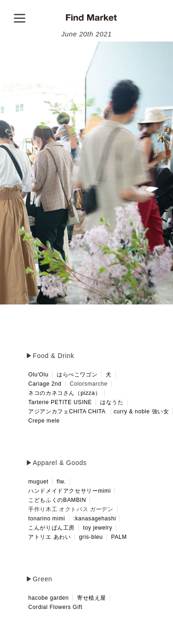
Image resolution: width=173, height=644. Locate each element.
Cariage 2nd (45, 384)
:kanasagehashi (95, 519)
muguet (38, 482)
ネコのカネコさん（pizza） (64, 393)
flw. (61, 482)
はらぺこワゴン (77, 375)
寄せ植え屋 (92, 598)
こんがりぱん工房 (51, 528)
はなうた (112, 402)
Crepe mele (44, 421)
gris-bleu (91, 537)
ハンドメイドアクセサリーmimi (69, 491)
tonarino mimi (47, 519)
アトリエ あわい (49, 537)
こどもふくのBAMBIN (57, 500)
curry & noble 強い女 (141, 411)
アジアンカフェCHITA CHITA (67, 411)
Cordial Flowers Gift (55, 607)
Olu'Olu (38, 375)
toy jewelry (98, 528)
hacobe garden (48, 598)
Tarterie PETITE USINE (60, 402)
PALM (119, 537)
